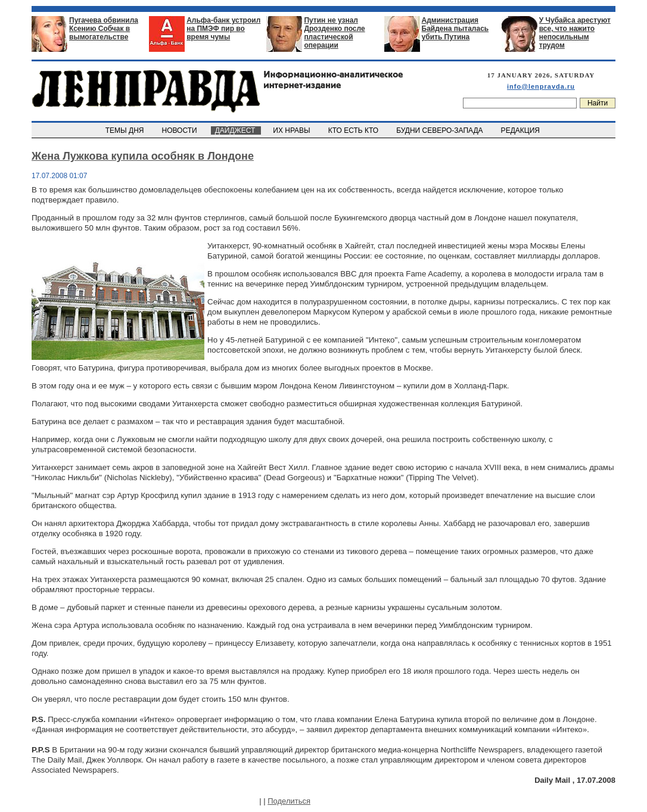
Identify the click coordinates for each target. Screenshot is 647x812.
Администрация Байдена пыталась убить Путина (455, 29)
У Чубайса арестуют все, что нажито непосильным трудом (575, 33)
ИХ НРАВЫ (293, 130)
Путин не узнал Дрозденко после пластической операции (334, 33)
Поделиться (289, 801)
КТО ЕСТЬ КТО (354, 130)
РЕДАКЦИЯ (521, 130)
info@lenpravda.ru (541, 86)
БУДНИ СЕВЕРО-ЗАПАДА (440, 130)
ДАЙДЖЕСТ (236, 130)
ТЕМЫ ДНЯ (125, 130)
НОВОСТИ (181, 130)
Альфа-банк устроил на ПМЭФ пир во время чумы (223, 29)
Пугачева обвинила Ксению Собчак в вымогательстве (104, 29)
